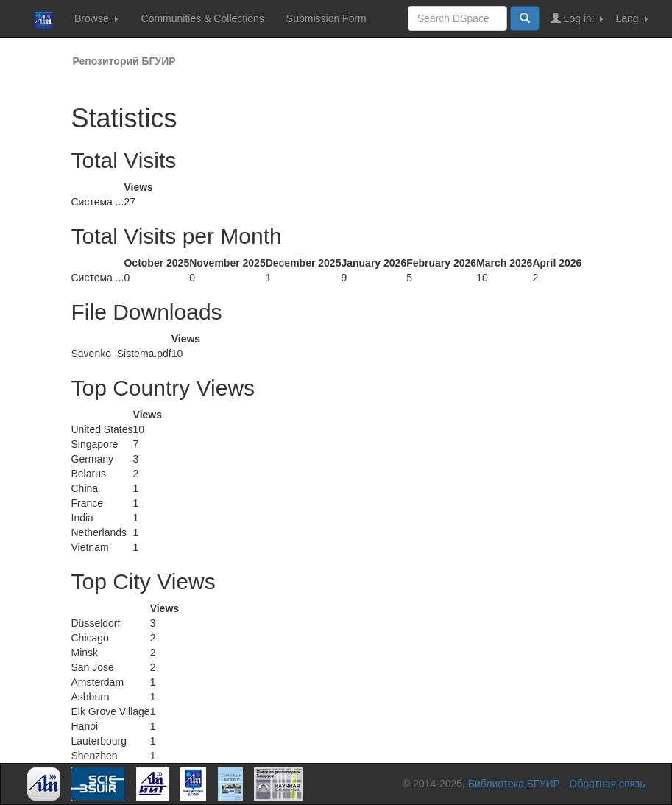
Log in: (577, 18)
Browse (96, 18)
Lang (631, 18)
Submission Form (326, 18)
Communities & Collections (203, 18)
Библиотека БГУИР (514, 784)
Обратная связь (607, 784)
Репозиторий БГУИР (124, 61)
